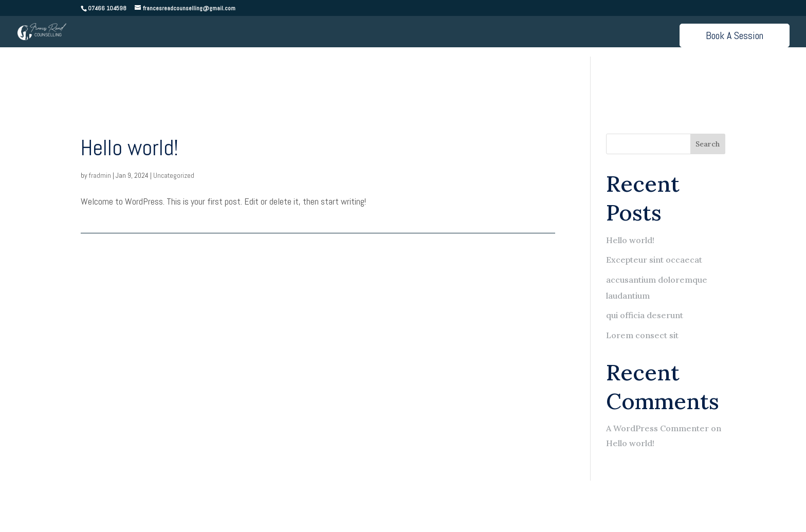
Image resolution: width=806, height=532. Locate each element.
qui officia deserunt (645, 315)
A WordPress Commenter (657, 428)
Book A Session (735, 35)
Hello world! (130, 148)
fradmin (100, 175)
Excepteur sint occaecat (654, 260)
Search (708, 144)
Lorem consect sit (642, 335)
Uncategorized (174, 175)
